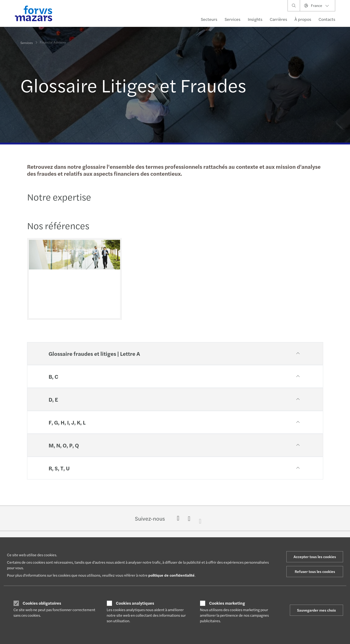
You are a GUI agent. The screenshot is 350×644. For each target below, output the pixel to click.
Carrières (278, 19)
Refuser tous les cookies (315, 571)
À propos (303, 19)
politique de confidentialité (171, 575)
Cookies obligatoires (42, 603)
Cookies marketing (227, 603)
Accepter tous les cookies (315, 557)
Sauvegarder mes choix (316, 610)
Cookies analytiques (135, 603)
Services (232, 19)
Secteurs (209, 19)
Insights (255, 19)
